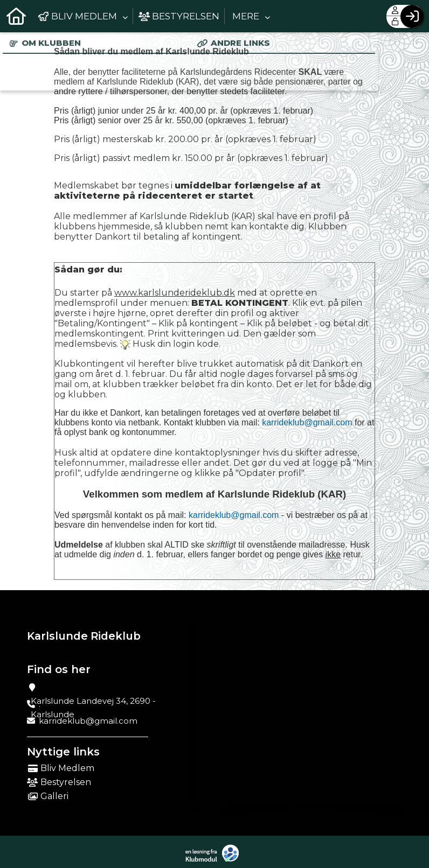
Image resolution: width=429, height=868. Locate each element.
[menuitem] (16, 16)
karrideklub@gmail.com (307, 422)
